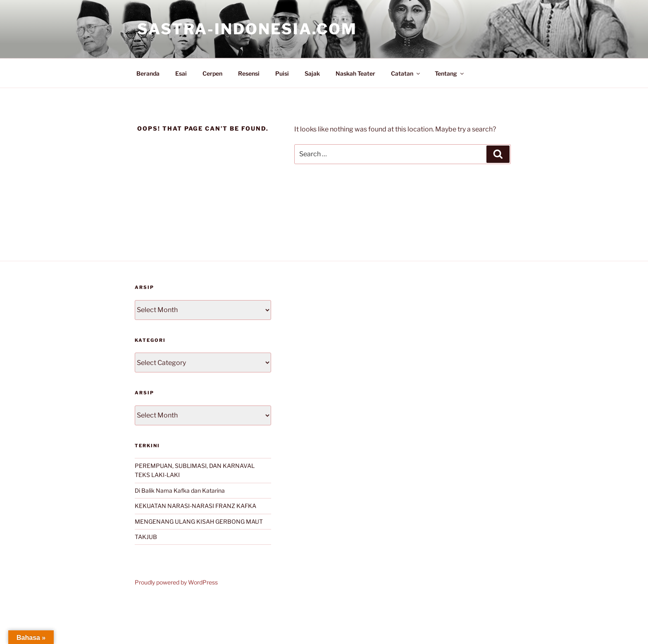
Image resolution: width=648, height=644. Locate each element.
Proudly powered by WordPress (176, 582)
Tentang (450, 73)
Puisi (282, 73)
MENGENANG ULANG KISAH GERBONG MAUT (199, 521)
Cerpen (212, 73)
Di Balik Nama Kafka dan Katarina (180, 490)
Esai (181, 73)
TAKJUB (146, 537)
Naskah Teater (355, 73)
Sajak (312, 73)
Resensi (249, 73)
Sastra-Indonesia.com (247, 29)
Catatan (406, 73)
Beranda (148, 73)
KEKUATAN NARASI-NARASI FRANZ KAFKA (195, 506)
